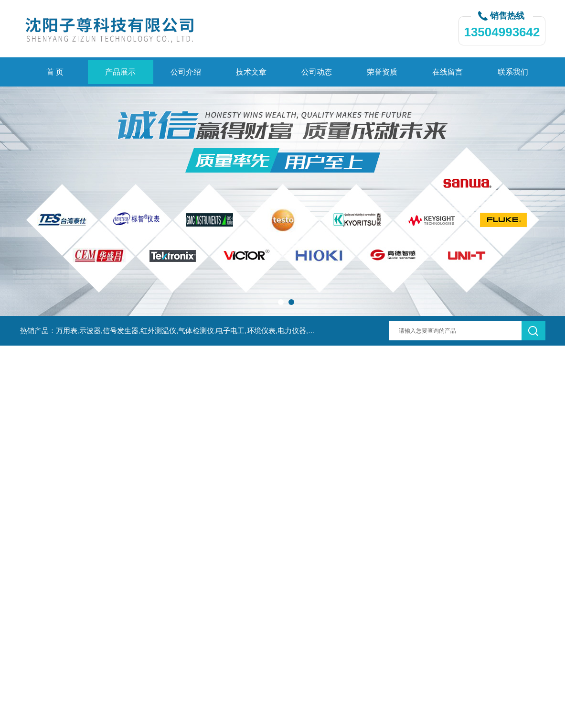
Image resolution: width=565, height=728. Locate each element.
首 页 (55, 72)
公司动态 (317, 72)
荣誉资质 (382, 72)
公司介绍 (186, 72)
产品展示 (120, 72)
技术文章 (251, 72)
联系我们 (513, 72)
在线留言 (448, 72)
